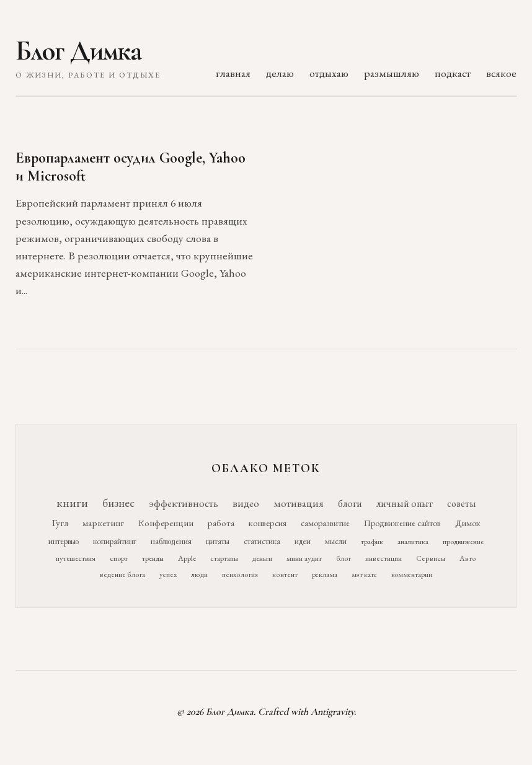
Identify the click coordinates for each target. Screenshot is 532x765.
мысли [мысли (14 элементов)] (336, 541)
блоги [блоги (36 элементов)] (350, 503)
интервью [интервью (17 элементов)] (64, 541)
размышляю (392, 73)
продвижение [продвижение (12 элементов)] (463, 541)
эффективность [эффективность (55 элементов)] (184, 503)
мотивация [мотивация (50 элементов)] (299, 503)
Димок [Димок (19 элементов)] (468, 523)
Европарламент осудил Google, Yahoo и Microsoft (131, 167)
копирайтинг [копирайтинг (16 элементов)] (115, 541)
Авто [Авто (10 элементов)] (468, 558)
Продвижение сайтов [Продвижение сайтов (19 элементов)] (402, 523)
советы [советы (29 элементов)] (461, 503)
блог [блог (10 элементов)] (344, 558)
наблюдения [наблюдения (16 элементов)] (171, 541)
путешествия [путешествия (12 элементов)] (76, 558)
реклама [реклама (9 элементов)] (325, 575)
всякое (501, 73)
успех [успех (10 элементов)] (168, 575)
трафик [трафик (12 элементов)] (372, 541)
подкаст (453, 73)
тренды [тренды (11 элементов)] (153, 558)
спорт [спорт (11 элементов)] (119, 558)
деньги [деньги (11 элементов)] (262, 558)
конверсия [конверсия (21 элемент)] (268, 523)
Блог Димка (78, 51)
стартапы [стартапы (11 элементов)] (224, 558)
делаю (280, 73)
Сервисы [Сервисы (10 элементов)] (431, 558)
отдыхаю (329, 73)
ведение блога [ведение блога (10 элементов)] (122, 575)
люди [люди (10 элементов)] (199, 575)
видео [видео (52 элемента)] (246, 503)
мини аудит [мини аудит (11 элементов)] (304, 558)
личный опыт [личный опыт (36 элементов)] (405, 503)
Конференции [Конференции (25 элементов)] (166, 523)
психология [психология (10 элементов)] (240, 575)
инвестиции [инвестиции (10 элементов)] (383, 558)
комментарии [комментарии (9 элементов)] (412, 575)
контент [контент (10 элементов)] (285, 575)
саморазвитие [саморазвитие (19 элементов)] (325, 523)
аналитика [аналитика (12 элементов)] (413, 541)
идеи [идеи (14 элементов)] (303, 541)
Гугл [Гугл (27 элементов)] (60, 523)
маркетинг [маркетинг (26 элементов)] (103, 523)
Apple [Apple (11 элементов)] (187, 558)
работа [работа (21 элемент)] (221, 523)
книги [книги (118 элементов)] (72, 503)
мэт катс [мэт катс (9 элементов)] (364, 575)
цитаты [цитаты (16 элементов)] (218, 541)
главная (233, 73)
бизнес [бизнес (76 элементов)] (118, 503)
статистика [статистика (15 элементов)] (262, 541)
